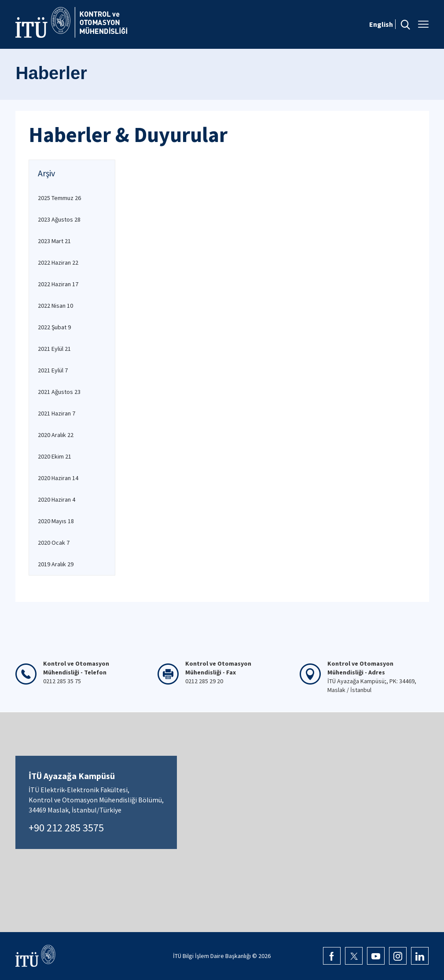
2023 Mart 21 (54, 241)
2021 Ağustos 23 (59, 392)
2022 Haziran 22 (58, 262)
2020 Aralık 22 (56, 435)
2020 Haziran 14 (58, 478)
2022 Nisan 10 (55, 306)
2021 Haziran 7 (57, 413)
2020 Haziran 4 (57, 499)
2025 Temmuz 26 (59, 198)
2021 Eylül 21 (54, 349)
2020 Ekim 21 (55, 456)
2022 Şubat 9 (54, 327)
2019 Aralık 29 (56, 564)
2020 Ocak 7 (54, 543)
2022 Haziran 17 (58, 284)
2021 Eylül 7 (53, 370)
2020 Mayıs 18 (56, 521)
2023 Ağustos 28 (59, 219)
